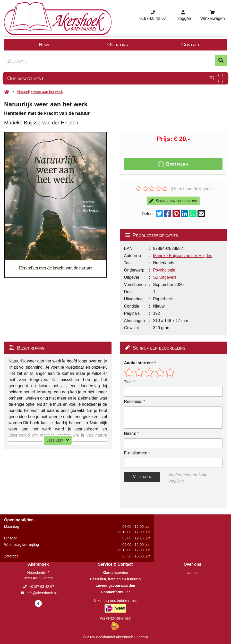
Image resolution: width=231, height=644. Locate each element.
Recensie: (133, 401)
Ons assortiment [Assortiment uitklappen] (25, 78)
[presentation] (157, 496)
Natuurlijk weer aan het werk (40, 92)
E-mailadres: (136, 453)
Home (45, 45)
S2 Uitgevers (165, 277)
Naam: (130, 433)
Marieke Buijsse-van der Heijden (183, 256)
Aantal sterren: (139, 363)
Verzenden (142, 477)
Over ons (117, 45)
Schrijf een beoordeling (173, 201)
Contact (190, 45)
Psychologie (164, 270)
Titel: (129, 382)
